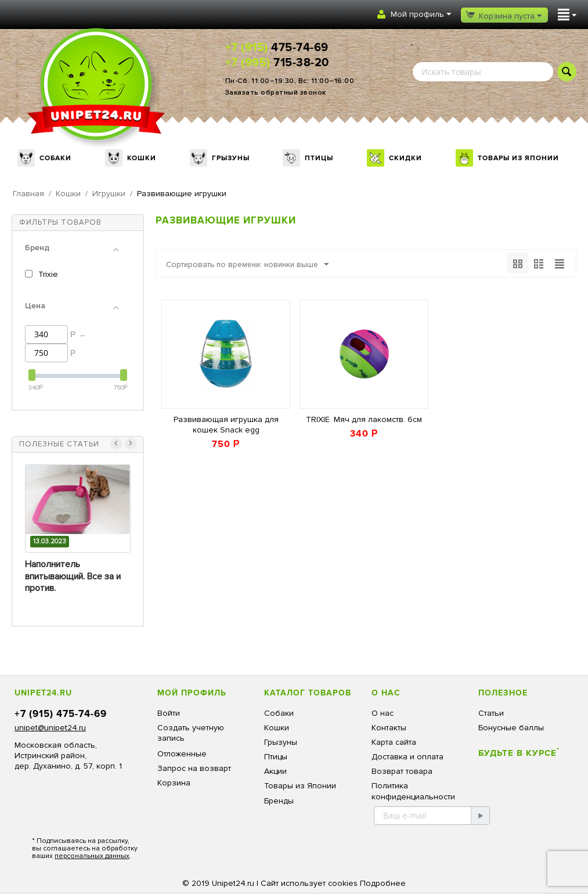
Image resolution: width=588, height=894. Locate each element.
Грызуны (231, 158)
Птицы (319, 158)
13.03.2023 (50, 541)
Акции (275, 771)
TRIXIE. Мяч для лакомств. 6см (364, 419)
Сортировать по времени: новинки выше (251, 265)
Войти (169, 713)
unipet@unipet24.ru (50, 728)
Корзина (174, 783)
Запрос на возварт (194, 768)
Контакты (389, 728)
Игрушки (109, 194)
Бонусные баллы (511, 728)
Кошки (142, 158)
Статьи (491, 713)
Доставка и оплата (407, 757)
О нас (383, 713)
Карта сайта (394, 742)
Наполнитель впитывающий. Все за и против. (73, 576)
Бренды (279, 801)
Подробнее (383, 883)
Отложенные (182, 754)
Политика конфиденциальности (413, 791)
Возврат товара (402, 771)
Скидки (405, 158)
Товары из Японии (518, 158)
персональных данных (92, 856)
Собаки (55, 158)
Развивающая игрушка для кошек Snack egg (226, 425)
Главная (28, 194)
